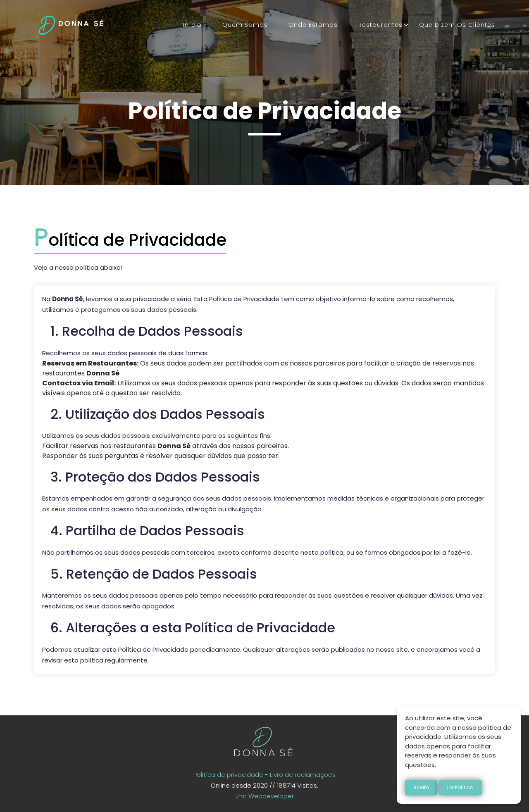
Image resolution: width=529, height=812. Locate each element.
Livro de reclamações (303, 775)
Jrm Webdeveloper (265, 796)
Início (192, 25)
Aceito (421, 787)
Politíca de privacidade (228, 775)
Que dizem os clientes (457, 25)
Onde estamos (313, 25)
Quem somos (245, 25)
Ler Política (460, 787)
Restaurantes (380, 25)
